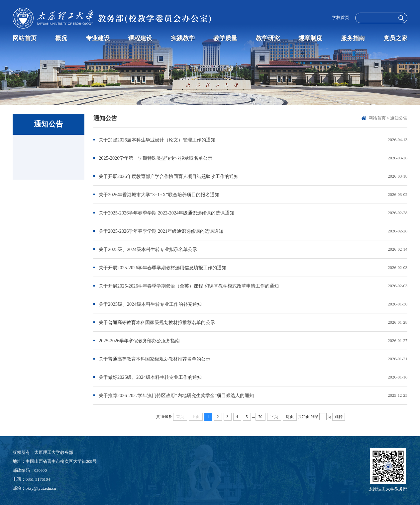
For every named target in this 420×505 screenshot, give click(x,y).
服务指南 (353, 38)
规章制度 (310, 38)
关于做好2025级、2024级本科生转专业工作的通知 (150, 377)
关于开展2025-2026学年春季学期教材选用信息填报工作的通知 (162, 268)
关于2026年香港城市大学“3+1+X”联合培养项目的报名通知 (159, 195)
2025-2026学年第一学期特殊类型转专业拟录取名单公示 (156, 158)
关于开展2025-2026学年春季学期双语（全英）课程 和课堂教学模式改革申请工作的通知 (189, 286)
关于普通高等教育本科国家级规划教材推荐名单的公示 (155, 359)
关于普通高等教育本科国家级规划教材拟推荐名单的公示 (157, 322)
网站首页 (25, 38)
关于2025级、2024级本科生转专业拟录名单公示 (148, 249)
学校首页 (341, 18)
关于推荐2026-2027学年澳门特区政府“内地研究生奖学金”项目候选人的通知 (176, 395)
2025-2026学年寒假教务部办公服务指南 (139, 341)
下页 (274, 417)
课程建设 (140, 38)
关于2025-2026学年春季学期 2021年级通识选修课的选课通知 (161, 231)
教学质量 (225, 38)
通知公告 (399, 118)
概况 (61, 38)
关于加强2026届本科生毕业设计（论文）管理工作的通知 (157, 140)
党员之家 (395, 38)
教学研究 (268, 38)
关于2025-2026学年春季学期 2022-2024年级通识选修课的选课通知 (166, 213)
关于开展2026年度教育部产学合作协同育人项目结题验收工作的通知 (169, 176)
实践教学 (183, 38)
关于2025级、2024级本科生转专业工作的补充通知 (150, 304)
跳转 (339, 417)
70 (261, 417)
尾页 (290, 417)
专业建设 (98, 38)
